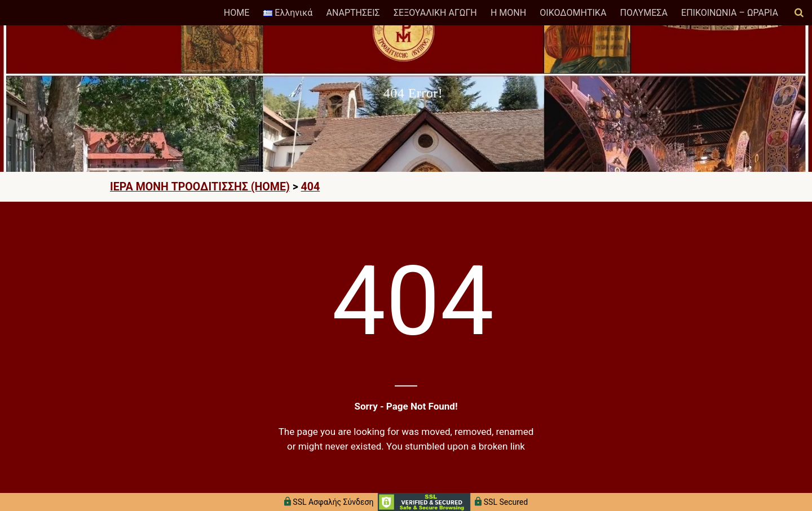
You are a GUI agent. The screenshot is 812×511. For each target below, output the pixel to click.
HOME (237, 13)
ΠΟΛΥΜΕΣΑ (644, 13)
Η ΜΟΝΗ (508, 13)
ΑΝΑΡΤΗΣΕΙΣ (353, 13)
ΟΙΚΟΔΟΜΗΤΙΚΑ (573, 13)
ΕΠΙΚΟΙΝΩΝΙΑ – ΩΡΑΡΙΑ (730, 13)
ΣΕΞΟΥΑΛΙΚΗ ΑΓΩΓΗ (435, 13)
